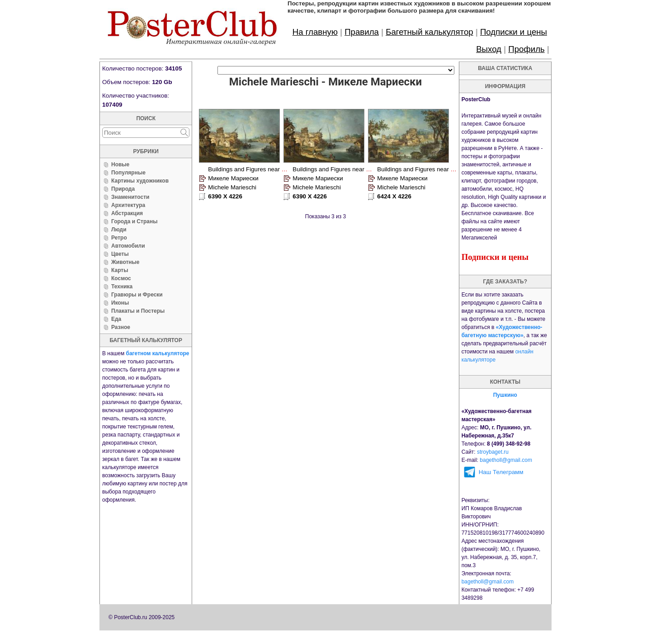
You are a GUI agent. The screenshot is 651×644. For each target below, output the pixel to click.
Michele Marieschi (232, 187)
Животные (125, 262)
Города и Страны (134, 221)
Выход (489, 49)
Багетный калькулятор (429, 32)
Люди (119, 230)
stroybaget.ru (493, 452)
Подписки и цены (514, 32)
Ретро (119, 238)
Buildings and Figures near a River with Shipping (273, 169)
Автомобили (128, 246)
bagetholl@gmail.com (506, 460)
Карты (120, 270)
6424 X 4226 (394, 196)
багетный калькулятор (146, 340)
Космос (121, 278)
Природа (123, 189)
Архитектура (128, 205)
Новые (120, 165)
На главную (315, 32)
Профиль (526, 49)
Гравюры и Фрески (137, 295)
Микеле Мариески (233, 178)
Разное (121, 327)
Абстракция (127, 213)
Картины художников (140, 181)
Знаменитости (130, 197)
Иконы (120, 303)
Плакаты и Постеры (138, 311)
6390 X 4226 (225, 196)
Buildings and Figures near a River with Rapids (440, 169)
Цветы (120, 254)
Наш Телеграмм (501, 472)
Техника (122, 287)
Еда (116, 319)
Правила (362, 32)
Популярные (128, 173)
